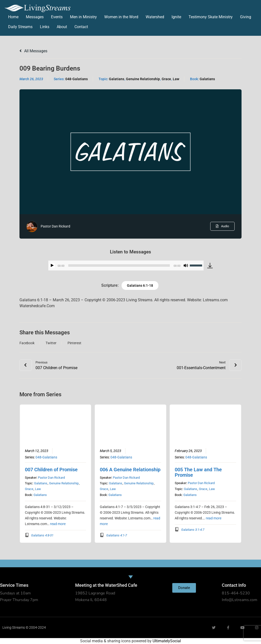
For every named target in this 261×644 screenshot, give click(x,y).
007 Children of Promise (51, 470)
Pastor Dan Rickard (55, 226)
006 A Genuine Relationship (130, 470)
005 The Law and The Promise (198, 472)
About (62, 27)
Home (13, 17)
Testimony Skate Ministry (211, 17)
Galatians (117, 79)
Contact (81, 27)
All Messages (33, 51)
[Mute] (186, 265)
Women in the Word (121, 17)
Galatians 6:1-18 (140, 285)
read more (58, 524)
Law (176, 79)
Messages (35, 17)
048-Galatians (77, 79)
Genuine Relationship (143, 79)
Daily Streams (20, 27)
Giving (246, 17)
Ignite (176, 17)
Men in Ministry (83, 17)
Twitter (51, 343)
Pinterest (74, 343)
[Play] (52, 265)
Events (57, 17)
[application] (126, 265)
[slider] (119, 265)
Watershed (155, 17)
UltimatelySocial (167, 641)
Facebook (27, 343)
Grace (166, 79)
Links (45, 27)
